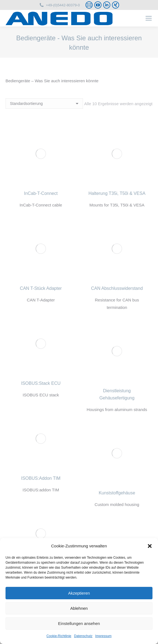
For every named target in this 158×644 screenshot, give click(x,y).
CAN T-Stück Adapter (41, 288)
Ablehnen (79, 608)
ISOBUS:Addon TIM (41, 478)
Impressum (103, 636)
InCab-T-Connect (41, 193)
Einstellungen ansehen (79, 623)
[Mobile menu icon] (149, 18)
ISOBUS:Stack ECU (41, 383)
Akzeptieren (79, 593)
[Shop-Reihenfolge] (44, 104)
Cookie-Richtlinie (59, 636)
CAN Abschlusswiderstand (117, 288)
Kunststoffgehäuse (117, 493)
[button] (150, 546)
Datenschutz (83, 636)
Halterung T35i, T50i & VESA (117, 193)
